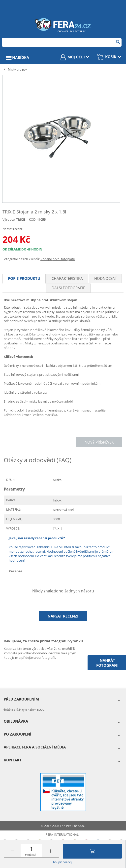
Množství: (31, 855)
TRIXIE (21, 220)
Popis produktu (24, 278)
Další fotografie (68, 288)
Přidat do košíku (92, 851)
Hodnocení (105, 278)
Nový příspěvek (99, 442)
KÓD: (32, 219)
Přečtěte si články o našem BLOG (23, 710)
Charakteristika (67, 278)
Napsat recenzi (13, 229)
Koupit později (63, 862)
